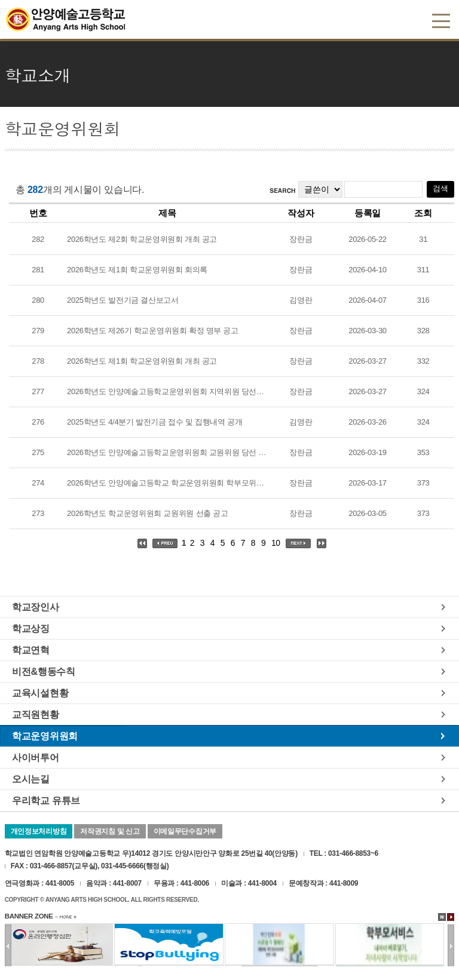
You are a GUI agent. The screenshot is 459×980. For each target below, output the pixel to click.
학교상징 (31, 628)
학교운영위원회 (45, 736)
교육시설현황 (40, 693)
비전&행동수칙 (44, 671)
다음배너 (451, 946)
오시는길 (31, 779)
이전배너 (8, 946)
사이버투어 (36, 757)
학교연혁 (31, 650)
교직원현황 (36, 714)
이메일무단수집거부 (185, 831)
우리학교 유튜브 (46, 800)
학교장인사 (36, 607)
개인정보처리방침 (39, 831)
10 (276, 543)
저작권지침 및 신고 (110, 831)
